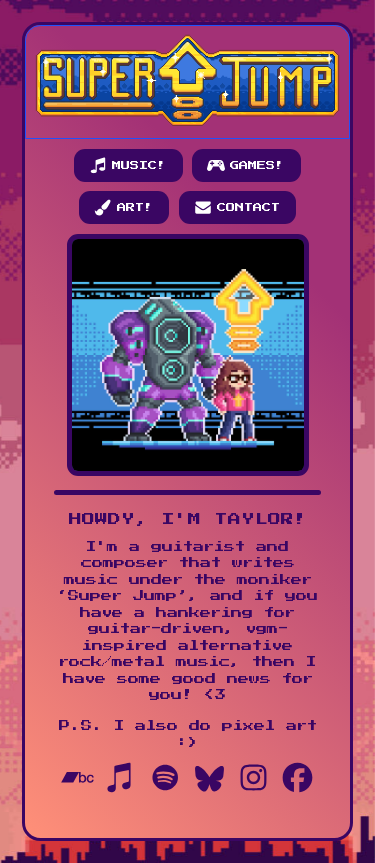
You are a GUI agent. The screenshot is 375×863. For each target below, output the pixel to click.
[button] (128, 165)
